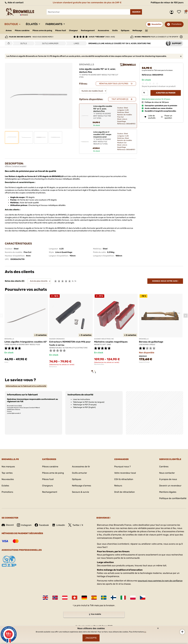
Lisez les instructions (82, 399)
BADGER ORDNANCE (57, 339)
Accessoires (103, 30)
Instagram (24, 525)
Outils (115, 30)
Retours (118, 486)
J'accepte (91, 638)
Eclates (5, 486)
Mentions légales (168, 492)
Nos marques (8, 467)
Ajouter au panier (166, 93)
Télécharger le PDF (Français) (85, 405)
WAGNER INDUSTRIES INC (104, 339)
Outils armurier (79, 473)
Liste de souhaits (180, 12)
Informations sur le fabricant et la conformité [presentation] (26, 386)
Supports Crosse (144, 362)
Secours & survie (80, 492)
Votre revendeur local (125, 473)
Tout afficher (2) (120, 99)
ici (145, 632)
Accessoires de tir (81, 467)
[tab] (26, 386)
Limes (6, 362)
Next (186, 316)
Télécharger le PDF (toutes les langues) (89, 402)
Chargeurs (47, 486)
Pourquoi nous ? (122, 467)
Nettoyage (137, 30)
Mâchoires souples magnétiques (111, 342)
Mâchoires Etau (99, 364)
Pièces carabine (22, 30)
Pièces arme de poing (42, 30)
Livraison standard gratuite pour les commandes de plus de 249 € (87, 3)
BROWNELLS (87, 64)
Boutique (11, 24)
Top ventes (7, 473)
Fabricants (54, 24)
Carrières (164, 467)
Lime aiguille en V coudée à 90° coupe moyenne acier (103, 138)
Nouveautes (8, 479)
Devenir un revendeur (170, 486)
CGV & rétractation (124, 479)
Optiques (125, 30)
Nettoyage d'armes (82, 486)
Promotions (176, 24)
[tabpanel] (26, 328)
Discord (8, 525)
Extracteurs (53, 367)
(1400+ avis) (102, 37)
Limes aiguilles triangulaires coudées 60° (26, 342)
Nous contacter (167, 473)
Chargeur (73, 30)
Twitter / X (76, 525)
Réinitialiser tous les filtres (114, 84)
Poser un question (167, 117)
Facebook (42, 525)
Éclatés (32, 24)
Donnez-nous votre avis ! (165, 281)
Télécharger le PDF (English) (84, 407)
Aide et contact (14, 3)
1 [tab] (93, 372)
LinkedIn (58, 525)
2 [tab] (95, 372)
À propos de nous (168, 479)
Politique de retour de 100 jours (167, 3)
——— (146, 30)
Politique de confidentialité (173, 498)
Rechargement (88, 30)
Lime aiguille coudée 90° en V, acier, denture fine (103, 112)
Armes (9, 30)
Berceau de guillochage (151, 342)
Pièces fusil (61, 30)
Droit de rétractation (125, 492)
